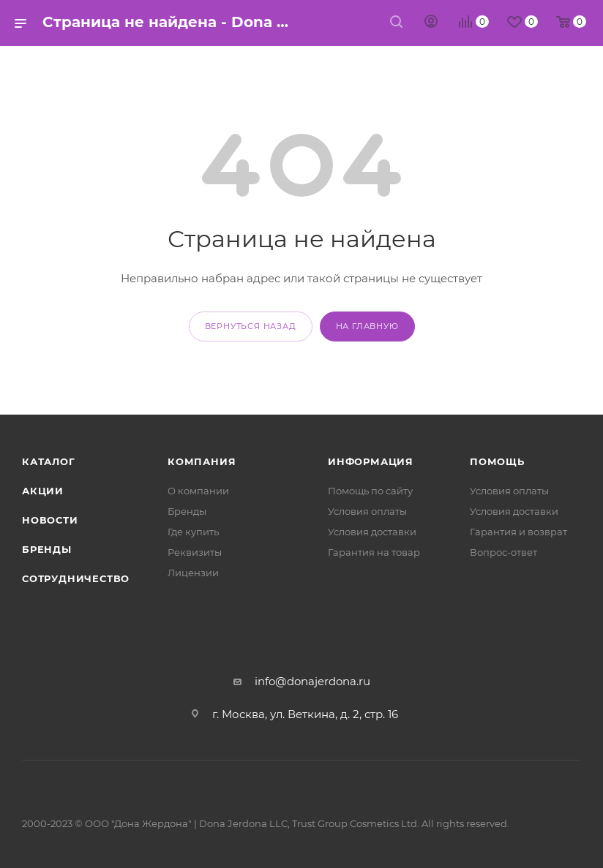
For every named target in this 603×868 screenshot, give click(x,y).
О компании (198, 491)
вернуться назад (251, 326)
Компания (202, 461)
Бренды (47, 549)
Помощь (497, 461)
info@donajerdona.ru (312, 681)
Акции (43, 491)
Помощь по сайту (370, 491)
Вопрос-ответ (503, 552)
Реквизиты (195, 552)
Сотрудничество (76, 578)
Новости (50, 520)
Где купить (193, 532)
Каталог (49, 461)
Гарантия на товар (374, 552)
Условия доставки (372, 532)
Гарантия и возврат (518, 532)
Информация (371, 461)
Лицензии (193, 573)
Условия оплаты (367, 511)
